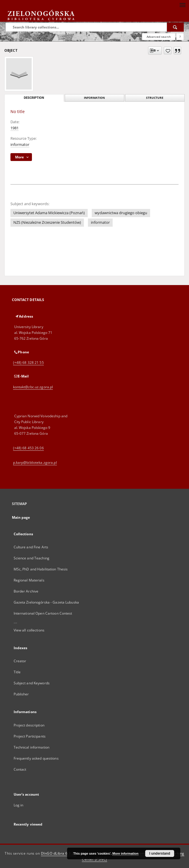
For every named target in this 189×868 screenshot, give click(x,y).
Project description (29, 725)
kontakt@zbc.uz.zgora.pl (33, 387)
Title (17, 672)
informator (20, 145)
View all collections (29, 630)
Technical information (32, 747)
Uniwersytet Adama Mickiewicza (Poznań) (49, 213)
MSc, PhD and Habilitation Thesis (41, 569)
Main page (21, 517)
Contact (20, 769)
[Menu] (182, 5)
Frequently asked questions (36, 758)
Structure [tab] (155, 98)
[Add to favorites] (168, 51)
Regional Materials (29, 580)
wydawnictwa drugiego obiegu (121, 213)
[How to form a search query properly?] (180, 37)
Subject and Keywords (32, 683)
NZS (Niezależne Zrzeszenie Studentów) (47, 222)
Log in (19, 805)
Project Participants (30, 736)
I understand (160, 853)
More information (125, 853)
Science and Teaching (32, 558)
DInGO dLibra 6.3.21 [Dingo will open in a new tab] (59, 853)
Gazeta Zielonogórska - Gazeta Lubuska (46, 602)
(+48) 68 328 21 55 (28, 363)
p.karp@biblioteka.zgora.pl (35, 462)
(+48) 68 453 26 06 (28, 448)
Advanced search (159, 37)
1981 (15, 128)
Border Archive (26, 591)
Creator (20, 661)
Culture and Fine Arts (31, 547)
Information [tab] (94, 98)
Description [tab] (34, 98)
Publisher (21, 694)
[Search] (175, 27)
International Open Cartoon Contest (43, 613)
